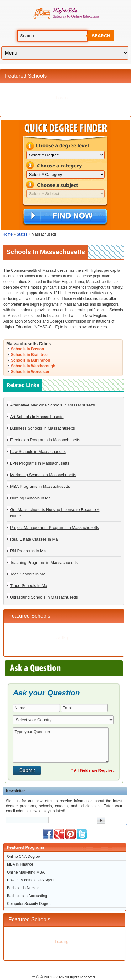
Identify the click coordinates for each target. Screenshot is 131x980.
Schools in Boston (27, 349)
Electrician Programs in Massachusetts (45, 440)
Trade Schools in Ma (29, 586)
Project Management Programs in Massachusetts (55, 528)
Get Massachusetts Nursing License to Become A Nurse (55, 513)
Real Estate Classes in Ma (34, 539)
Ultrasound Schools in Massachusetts (44, 597)
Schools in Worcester (30, 372)
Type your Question (61, 745)
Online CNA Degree (23, 857)
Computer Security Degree (29, 904)
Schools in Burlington (31, 360)
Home (8, 234)
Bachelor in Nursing (23, 888)
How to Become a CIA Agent (31, 880)
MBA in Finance (20, 864)
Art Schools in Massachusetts (37, 417)
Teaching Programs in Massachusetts (44, 562)
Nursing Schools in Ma (30, 498)
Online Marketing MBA (26, 872)
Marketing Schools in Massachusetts (43, 475)
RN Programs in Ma (28, 551)
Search (101, 36)
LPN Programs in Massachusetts (40, 463)
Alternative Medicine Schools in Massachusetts (52, 405)
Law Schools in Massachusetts (38, 452)
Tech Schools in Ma (28, 574)
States (22, 234)
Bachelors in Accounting (27, 896)
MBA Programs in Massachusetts (40, 486)
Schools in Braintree (29, 355)
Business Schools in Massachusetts (42, 428)
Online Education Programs (66, 14)
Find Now (65, 217)
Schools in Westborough (33, 366)
